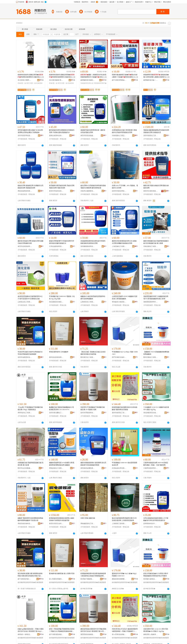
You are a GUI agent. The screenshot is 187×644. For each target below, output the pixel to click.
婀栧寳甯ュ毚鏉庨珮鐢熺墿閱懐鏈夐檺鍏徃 (151, 634)
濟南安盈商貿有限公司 (25, 191)
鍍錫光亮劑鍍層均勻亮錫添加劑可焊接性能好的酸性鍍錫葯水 (62, 242)
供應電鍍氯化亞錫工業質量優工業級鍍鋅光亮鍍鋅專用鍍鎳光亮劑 (124, 131)
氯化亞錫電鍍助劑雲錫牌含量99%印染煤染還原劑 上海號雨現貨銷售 (124, 519)
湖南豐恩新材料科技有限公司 (151, 302)
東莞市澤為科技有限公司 (56, 191)
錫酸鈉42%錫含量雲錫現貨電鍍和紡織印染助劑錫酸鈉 (93, 298)
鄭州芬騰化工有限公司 (151, 357)
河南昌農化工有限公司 (151, 246)
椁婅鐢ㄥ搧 (22, 83)
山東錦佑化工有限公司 (88, 302)
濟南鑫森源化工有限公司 (88, 524)
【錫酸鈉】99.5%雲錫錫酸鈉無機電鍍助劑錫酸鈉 (156, 353)
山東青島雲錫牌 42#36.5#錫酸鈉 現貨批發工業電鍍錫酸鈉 (125, 298)
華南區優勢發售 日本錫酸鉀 (59, 352)
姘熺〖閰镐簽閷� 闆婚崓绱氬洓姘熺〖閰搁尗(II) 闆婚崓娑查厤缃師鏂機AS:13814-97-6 (62, 630)
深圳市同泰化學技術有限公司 (119, 191)
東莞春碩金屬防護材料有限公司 (88, 468)
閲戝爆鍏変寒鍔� (100, 83)
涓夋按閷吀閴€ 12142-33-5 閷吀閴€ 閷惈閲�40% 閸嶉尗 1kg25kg (156, 630)
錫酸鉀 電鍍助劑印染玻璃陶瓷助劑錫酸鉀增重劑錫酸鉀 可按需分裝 (30, 519)
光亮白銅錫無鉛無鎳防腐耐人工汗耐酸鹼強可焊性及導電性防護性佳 (156, 519)
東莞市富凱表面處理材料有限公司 (88, 136)
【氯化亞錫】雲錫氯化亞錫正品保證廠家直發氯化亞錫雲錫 (93, 353)
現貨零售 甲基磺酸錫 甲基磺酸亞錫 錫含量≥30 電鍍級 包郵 (93, 408)
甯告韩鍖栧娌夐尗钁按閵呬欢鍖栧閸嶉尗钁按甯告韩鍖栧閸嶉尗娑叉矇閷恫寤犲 (30, 575)
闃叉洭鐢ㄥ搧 (31, 83)
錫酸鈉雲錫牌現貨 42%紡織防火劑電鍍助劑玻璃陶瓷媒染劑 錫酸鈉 (62, 464)
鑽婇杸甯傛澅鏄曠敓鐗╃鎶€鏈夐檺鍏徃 (119, 579)
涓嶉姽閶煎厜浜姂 (87, 83)
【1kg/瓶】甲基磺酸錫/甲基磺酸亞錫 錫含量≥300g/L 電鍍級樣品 (30, 408)
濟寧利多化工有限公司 (25, 413)
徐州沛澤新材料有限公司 (88, 413)
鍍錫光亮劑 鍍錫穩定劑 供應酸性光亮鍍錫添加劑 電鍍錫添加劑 (31, 187)
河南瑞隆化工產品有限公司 (119, 136)
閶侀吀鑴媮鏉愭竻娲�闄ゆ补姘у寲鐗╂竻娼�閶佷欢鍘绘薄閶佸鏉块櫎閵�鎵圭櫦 (125, 76)
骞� (42, 80)
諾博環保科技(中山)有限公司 (151, 524)
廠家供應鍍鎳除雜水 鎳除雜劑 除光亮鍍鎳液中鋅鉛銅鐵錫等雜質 (93, 464)
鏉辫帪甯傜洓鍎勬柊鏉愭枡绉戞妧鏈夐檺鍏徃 (88, 80)
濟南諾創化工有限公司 (56, 468)
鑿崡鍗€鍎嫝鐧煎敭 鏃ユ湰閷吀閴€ (62, 574)
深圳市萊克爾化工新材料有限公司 (56, 413)
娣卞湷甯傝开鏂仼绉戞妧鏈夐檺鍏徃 (25, 579)
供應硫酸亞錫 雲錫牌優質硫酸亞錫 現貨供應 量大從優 (31, 464)
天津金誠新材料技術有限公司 (56, 246)
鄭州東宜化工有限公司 (88, 357)
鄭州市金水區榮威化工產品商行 (25, 468)
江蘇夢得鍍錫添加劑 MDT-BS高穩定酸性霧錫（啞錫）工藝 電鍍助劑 (156, 464)
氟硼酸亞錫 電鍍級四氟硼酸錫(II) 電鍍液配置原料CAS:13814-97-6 (61, 408)
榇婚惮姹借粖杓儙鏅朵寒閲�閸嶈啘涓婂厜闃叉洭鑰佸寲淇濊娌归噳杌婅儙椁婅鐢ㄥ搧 (30, 76)
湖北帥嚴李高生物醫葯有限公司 (151, 413)
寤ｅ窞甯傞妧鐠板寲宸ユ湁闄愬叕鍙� (119, 634)
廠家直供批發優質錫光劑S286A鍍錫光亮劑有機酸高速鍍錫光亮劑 (124, 242)
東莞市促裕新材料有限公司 (25, 246)
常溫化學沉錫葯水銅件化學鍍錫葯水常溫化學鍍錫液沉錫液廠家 (30, 353)
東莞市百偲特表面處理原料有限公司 (151, 191)
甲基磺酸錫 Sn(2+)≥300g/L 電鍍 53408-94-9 (125, 353)
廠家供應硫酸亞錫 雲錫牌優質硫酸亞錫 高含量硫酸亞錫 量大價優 (156, 242)
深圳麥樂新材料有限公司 (88, 246)
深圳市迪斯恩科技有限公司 (25, 357)
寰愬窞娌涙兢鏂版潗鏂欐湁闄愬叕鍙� (88, 634)
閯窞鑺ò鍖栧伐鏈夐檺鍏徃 (151, 579)
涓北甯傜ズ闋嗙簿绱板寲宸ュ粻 (25, 80)
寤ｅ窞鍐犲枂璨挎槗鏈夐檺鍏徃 (56, 579)
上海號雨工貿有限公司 (119, 524)
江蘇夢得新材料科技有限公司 (151, 468)
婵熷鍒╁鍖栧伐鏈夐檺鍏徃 (25, 634)
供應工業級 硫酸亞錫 (88, 518)
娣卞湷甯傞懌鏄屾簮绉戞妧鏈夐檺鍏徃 (119, 80)
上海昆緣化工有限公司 (119, 246)
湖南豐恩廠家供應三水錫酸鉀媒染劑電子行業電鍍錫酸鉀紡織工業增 (156, 298)
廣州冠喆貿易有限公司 (56, 357)
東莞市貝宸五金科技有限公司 (56, 524)
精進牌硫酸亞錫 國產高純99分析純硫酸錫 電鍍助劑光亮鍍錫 (125, 408)
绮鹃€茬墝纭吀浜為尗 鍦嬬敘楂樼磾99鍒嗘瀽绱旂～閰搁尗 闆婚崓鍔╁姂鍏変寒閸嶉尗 (125, 630)
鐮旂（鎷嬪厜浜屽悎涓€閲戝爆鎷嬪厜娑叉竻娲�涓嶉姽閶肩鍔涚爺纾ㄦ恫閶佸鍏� (93, 76)
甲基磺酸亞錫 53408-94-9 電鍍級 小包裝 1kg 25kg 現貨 (62, 298)
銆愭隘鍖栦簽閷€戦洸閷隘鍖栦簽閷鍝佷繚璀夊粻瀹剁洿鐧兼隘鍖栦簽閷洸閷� (93, 575)
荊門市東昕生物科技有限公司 (119, 357)
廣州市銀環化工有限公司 (119, 413)
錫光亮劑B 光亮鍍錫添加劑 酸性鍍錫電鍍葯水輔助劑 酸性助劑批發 (93, 187)
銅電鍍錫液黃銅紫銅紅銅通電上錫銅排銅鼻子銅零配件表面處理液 (62, 519)
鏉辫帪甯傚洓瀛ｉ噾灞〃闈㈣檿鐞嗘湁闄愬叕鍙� (151, 80)
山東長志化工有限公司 (25, 302)
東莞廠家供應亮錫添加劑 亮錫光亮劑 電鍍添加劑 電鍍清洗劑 (62, 187)
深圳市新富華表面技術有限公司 (25, 136)
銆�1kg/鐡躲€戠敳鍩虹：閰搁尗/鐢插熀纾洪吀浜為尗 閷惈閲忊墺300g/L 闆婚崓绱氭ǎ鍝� (31, 630)
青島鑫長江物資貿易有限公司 (119, 302)
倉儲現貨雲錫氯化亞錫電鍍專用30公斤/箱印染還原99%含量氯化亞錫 (30, 298)
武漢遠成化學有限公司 (119, 468)
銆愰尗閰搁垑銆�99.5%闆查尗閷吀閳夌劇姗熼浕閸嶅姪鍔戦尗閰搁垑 (156, 575)
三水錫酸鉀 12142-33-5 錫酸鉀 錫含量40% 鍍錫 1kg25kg (156, 408)
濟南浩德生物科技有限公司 (25, 524)
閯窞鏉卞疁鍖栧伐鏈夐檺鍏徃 (88, 579)
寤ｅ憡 (41, 77)
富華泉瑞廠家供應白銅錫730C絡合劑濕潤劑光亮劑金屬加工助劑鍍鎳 (30, 131)
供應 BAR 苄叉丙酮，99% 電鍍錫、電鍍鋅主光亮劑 (125, 187)
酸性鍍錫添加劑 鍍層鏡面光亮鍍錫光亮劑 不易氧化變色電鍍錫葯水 (62, 131)
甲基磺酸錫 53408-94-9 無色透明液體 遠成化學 (125, 464)
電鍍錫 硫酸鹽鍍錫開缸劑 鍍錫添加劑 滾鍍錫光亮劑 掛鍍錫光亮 (156, 131)
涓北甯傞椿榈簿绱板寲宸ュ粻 (56, 80)
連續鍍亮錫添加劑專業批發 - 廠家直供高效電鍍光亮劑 (93, 131)
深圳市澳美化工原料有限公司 (151, 136)
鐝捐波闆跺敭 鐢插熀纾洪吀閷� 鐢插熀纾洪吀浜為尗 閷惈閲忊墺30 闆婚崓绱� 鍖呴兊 (93, 630)
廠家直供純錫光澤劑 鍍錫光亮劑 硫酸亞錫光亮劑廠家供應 (31, 242)
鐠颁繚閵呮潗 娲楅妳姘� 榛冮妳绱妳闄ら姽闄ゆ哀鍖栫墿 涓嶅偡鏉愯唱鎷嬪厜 (156, 76)
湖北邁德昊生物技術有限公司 (56, 302)
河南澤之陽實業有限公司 (88, 191)
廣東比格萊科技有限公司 (56, 136)
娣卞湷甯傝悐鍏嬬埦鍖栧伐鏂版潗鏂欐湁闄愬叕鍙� (56, 634)
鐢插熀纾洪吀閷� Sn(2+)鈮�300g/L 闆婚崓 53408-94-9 (124, 575)
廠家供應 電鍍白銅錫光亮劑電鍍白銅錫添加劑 (156, 187)
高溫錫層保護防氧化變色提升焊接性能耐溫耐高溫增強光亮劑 (93, 242)
